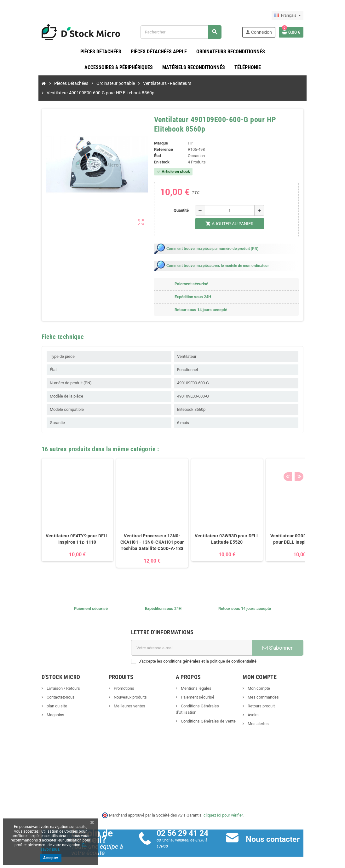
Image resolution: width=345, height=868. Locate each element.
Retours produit (270, 697)
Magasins (38, 706)
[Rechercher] (186, 32)
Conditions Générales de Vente (208, 706)
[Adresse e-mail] (193, 639)
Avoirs (262, 706)
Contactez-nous (43, 688)
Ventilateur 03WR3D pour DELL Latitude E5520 (210, 530)
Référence (161, 140)
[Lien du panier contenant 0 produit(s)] (308, 32)
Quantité (184, 201)
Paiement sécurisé (197, 688)
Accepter (51, 858)
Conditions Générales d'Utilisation (210, 697)
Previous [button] (305, 438)
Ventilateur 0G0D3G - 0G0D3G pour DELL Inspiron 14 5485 (285, 530)
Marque (158, 134)
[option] (60, 507)
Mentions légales (196, 679)
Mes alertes (267, 714)
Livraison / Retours (46, 679)
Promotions (115, 679)
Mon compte (267, 679)
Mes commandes (272, 688)
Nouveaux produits (121, 688)
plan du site (39, 697)
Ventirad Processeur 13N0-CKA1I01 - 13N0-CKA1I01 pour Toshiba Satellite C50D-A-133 (135, 533)
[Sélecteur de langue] (305, 15)
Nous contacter (278, 830)
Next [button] (314, 438)
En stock (159, 153)
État (155, 147)
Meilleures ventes (121, 697)
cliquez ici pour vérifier (223, 806)
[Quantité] (232, 201)
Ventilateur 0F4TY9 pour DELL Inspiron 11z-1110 (60, 530)
